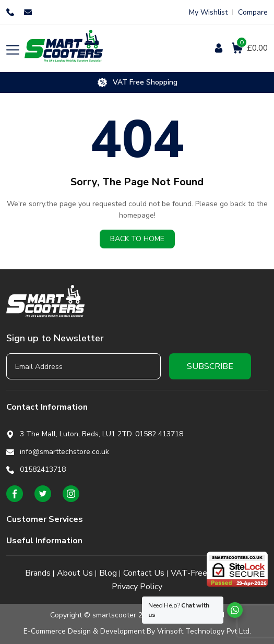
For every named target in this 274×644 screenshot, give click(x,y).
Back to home (137, 239)
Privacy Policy (137, 587)
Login (219, 48)
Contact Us (144, 573)
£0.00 (252, 48)
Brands (38, 573)
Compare (253, 12)
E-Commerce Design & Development (84, 631)
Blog (108, 573)
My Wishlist (208, 12)
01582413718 (11, 12)
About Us (75, 573)
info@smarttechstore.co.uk (29, 12)
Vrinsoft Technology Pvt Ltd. (204, 631)
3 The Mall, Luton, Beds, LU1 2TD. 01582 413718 (102, 434)
